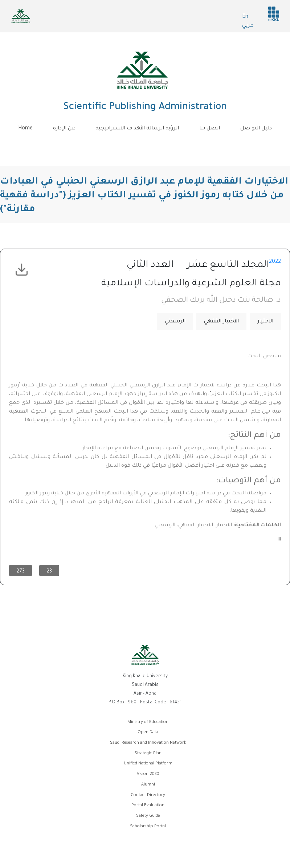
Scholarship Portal (148, 827)
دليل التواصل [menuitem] (256, 129)
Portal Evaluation (148, 806)
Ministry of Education (148, 722)
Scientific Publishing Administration (145, 108)
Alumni (148, 785)
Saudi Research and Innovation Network (148, 743)
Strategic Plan (148, 754)
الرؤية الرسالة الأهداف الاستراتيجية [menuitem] (137, 129)
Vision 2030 (148, 774)
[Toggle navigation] (145, 145)
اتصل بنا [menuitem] (210, 129)
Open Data (148, 733)
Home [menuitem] (25, 129)
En (245, 17)
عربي (248, 26)
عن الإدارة (64, 129)
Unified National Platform (148, 764)
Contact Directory (148, 795)
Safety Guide (148, 816)
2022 (275, 262)
